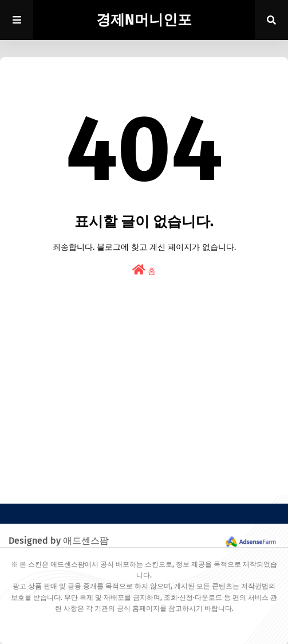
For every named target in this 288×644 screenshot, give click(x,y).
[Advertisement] (144, 415)
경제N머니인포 (144, 20)
